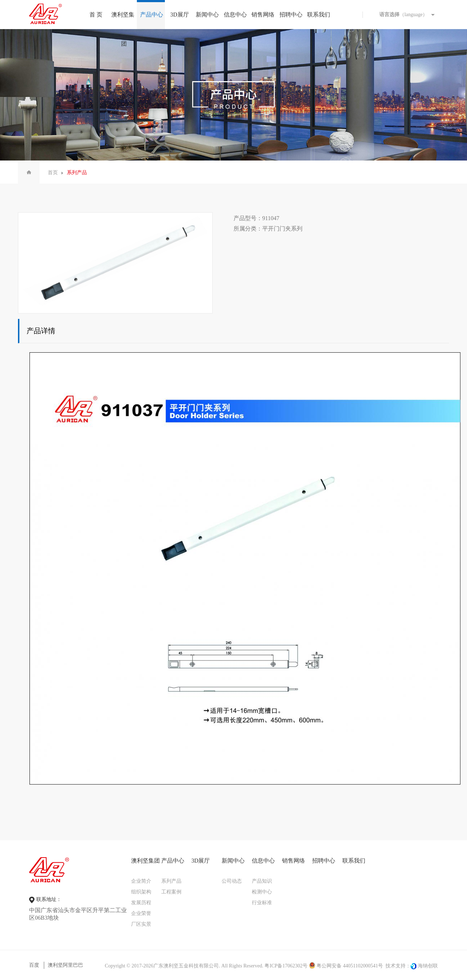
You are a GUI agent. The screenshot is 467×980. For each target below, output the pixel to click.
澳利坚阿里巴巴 (65, 965)
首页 (53, 173)
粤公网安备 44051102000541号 (346, 966)
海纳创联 (428, 966)
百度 (34, 965)
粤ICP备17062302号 (286, 966)
